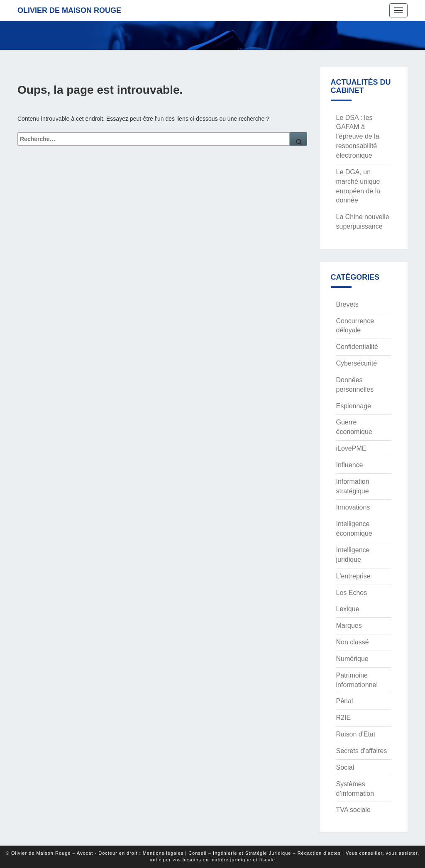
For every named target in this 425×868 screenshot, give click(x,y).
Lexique (348, 609)
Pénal (345, 701)
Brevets (347, 304)
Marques (349, 625)
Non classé (353, 642)
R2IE (344, 718)
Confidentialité (357, 347)
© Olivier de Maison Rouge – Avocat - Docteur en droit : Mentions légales (95, 853)
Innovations (353, 507)
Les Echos (352, 593)
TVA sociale (353, 810)
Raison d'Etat (356, 734)
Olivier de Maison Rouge (69, 10)
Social (345, 767)
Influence (350, 465)
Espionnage (354, 406)
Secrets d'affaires (362, 751)
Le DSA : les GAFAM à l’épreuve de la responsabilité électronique (358, 137)
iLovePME (351, 448)
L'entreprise (353, 576)
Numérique (352, 659)
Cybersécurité (357, 363)
